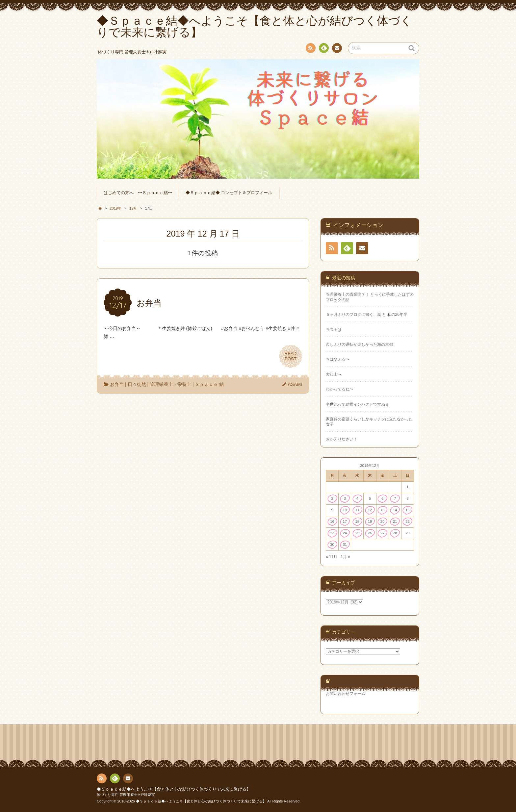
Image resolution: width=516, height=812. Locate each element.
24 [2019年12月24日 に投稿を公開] (345, 533)
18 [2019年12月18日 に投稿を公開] (358, 521)
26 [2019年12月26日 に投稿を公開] (370, 533)
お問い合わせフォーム (346, 694)
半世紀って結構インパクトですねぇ (357, 404)
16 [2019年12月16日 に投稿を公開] (332, 521)
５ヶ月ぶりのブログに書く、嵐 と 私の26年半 (367, 315)
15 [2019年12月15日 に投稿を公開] (408, 510)
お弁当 (117, 384)
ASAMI (295, 384)
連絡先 (337, 49)
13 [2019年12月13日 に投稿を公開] (383, 510)
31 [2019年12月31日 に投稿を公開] (345, 545)
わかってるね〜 (340, 389)
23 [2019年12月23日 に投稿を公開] (332, 533)
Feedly (323, 49)
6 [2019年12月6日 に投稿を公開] (382, 498)
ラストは (334, 330)
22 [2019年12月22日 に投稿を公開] (408, 521)
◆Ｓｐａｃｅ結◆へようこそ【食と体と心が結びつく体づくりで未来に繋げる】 (174, 789)
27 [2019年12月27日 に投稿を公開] (383, 533)
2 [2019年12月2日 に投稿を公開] (332, 498)
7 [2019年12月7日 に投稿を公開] (395, 498)
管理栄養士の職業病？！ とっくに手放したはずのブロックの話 (370, 297)
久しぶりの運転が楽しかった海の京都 (359, 344)
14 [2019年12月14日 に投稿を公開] (395, 510)
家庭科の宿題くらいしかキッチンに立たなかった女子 (369, 422)
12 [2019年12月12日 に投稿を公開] (370, 510)
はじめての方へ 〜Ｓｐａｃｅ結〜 (138, 193)
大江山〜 (334, 374)
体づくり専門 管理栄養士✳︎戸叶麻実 (126, 795)
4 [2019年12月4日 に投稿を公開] (357, 498)
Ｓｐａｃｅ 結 (209, 384)
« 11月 (332, 557)
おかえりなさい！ (342, 439)
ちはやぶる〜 (338, 359)
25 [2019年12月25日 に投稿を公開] (358, 533)
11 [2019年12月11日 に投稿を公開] (358, 510)
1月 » (345, 557)
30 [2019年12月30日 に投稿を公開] (332, 545)
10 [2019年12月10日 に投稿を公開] (345, 510)
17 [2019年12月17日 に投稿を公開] (345, 521)
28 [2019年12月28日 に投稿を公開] (395, 533)
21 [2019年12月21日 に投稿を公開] (395, 521)
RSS (310, 49)
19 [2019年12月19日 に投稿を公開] (370, 521)
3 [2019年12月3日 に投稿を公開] (345, 498)
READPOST (291, 356)
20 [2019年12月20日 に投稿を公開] (383, 521)
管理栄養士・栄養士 (170, 384)
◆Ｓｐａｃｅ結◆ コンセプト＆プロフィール (229, 193)
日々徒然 (137, 384)
